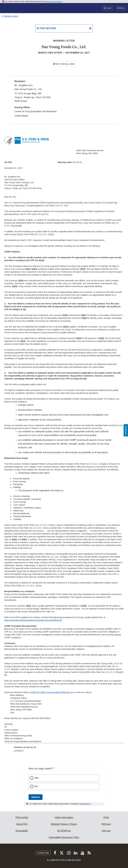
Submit (36, 797)
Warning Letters (11, 16)
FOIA (106, 817)
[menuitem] (64, 750)
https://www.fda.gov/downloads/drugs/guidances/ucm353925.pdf (33, 620)
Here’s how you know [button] (54, 2)
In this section (46, 28)
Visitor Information (64, 817)
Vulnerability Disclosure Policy (64, 837)
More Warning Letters (64, 64)
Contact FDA (43, 853)
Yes (37, 778)
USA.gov (106, 831)
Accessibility (22, 831)
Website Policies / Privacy (64, 824)
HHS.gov (106, 824)
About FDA (22, 824)
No (36, 786)
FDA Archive (22, 817)
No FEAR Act (64, 831)
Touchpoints (84, 804)
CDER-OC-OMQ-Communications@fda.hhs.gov (52, 692)
